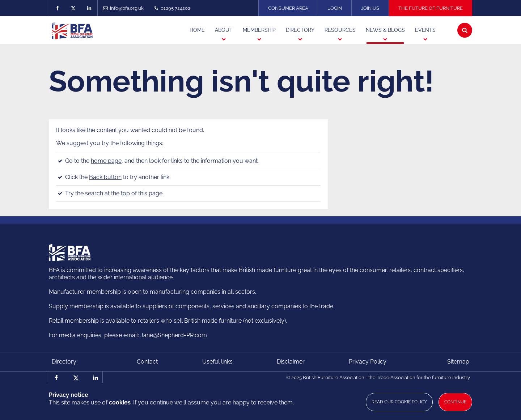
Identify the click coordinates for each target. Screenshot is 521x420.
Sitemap (458, 362)
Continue (455, 402)
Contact (147, 362)
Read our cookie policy (399, 402)
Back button (105, 177)
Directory (64, 362)
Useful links (217, 362)
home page (106, 161)
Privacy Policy (368, 362)
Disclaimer (291, 362)
